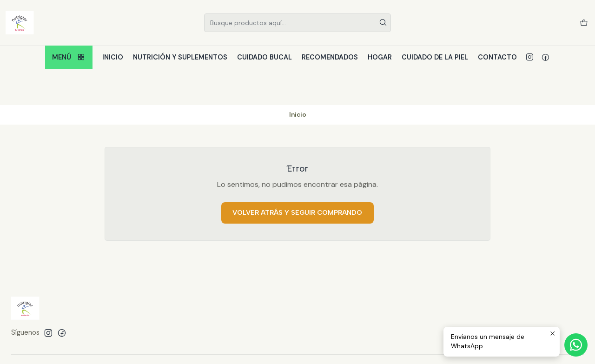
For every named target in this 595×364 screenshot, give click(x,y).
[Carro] (584, 23)
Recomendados (330, 57)
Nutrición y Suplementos (180, 57)
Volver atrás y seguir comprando (297, 177)
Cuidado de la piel (435, 57)
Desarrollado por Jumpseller (146, 346)
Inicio (113, 57)
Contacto (497, 57)
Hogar (380, 57)
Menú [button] (69, 57)
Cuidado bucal (264, 57)
